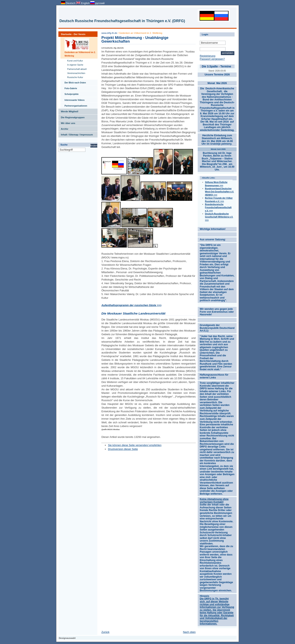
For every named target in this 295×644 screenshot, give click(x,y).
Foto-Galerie (69, 87)
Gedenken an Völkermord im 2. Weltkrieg (78, 47)
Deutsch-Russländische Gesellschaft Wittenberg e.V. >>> (219, 217)
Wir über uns (67, 122)
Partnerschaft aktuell (75, 69)
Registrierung (208, 56)
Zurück (105, 632)
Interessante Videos (73, 99)
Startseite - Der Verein (72, 33)
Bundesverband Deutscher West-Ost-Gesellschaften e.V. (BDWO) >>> (220, 192)
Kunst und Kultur (74, 60)
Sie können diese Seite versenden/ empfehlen (135, 445)
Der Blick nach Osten (73, 82)
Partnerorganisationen (74, 105)
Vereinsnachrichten (75, 73)
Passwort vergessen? (212, 59)
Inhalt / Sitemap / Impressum (76, 134)
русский (97, 3)
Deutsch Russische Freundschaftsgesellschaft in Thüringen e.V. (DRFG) (122, 21)
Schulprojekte (70, 93)
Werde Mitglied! (68, 111)
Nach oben (189, 632)
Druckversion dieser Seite (123, 449)
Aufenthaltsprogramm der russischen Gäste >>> (131, 305)
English (83, 3)
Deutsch (69, 3)
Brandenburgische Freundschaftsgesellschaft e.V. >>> (218, 208)
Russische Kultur (74, 77)
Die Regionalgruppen (71, 117)
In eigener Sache (74, 64)
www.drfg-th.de (109, 33)
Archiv (63, 128)
